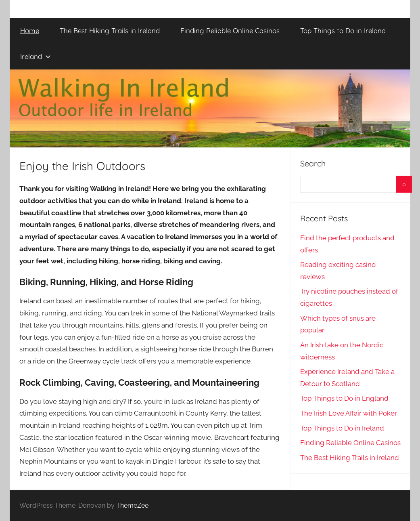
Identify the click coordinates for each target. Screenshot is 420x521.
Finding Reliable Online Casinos (230, 30)
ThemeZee (132, 505)
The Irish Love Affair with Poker (349, 413)
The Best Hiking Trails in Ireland (110, 30)
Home (30, 30)
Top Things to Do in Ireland (343, 30)
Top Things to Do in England (344, 398)
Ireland (36, 56)
